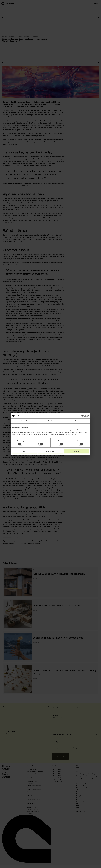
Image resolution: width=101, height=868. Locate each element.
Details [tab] (51, 421)
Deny (25, 451)
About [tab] (77, 421)
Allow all (76, 451)
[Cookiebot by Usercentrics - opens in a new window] (81, 416)
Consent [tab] (24, 421)
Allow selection (50, 451)
